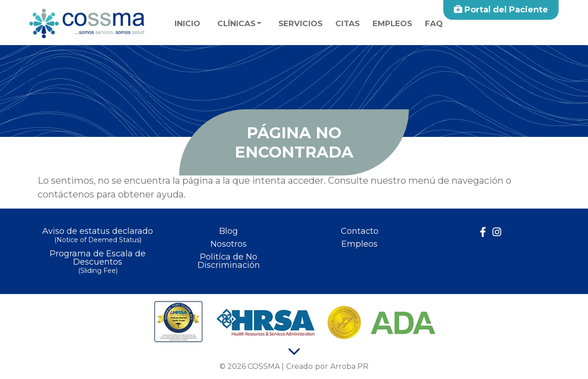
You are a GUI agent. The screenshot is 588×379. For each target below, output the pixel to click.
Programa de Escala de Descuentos (98, 263)
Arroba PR (349, 366)
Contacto (360, 231)
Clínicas (236, 23)
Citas (348, 23)
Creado (300, 366)
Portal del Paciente (501, 10)
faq (434, 23)
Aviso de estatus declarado (98, 236)
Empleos (392, 23)
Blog (229, 231)
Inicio (187, 23)
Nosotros (229, 244)
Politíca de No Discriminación (229, 261)
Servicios (300, 23)
